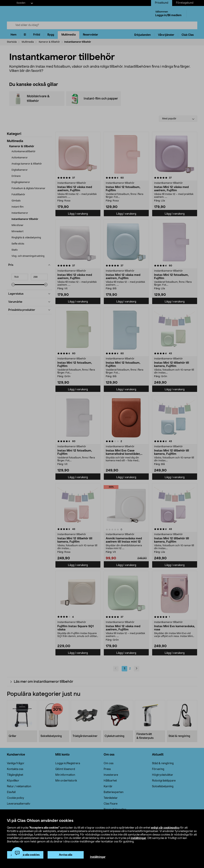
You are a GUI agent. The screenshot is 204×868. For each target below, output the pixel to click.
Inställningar (98, 857)
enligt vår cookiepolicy (165, 828)
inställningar (138, 838)
